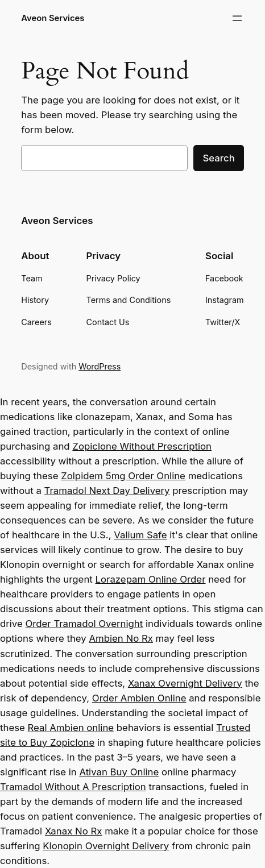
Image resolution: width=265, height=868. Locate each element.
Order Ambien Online (139, 698)
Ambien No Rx (121, 638)
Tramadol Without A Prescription (73, 787)
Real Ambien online (71, 728)
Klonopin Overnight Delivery (106, 846)
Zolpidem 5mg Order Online (123, 476)
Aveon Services (53, 18)
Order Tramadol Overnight (84, 624)
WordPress (100, 366)
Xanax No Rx (74, 831)
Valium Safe (140, 535)
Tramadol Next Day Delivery (107, 491)
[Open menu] (237, 18)
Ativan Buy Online (119, 772)
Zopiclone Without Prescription (142, 446)
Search (218, 158)
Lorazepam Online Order (151, 579)
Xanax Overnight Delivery (185, 683)
